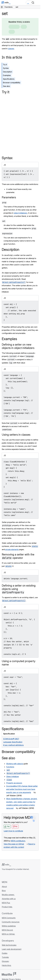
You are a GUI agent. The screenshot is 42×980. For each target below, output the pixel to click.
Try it (5, 65)
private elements (12, 549)
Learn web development (12, 949)
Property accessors (14, 783)
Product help (7, 907)
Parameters (9, 197)
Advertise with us (9, 899)
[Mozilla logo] (9, 974)
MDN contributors (18, 841)
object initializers (20, 213)
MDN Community (9, 918)
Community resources (11, 922)
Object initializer (13, 776)
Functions (10, 767)
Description (7, 72)
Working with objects (15, 764)
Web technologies (9, 945)
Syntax (6, 68)
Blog (4, 891)
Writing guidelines (9, 926)
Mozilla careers (8, 895)
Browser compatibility (12, 83)
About (4, 887)
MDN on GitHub (8, 934)
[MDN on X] (11, 875)
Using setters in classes (16, 435)
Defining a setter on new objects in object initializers (18, 346)
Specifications (9, 79)
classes (11, 49)
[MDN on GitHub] (3, 875)
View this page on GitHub (14, 844)
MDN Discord (7, 930)
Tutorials (5, 957)
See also (6, 86)
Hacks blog (7, 965)
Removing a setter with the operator (18, 556)
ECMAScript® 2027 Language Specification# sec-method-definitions (13, 742)
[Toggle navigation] (38, 3)
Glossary (5, 961)
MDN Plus (6, 903)
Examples (7, 75)
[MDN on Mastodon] (15, 875)
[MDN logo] (6, 865)
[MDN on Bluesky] (7, 875)
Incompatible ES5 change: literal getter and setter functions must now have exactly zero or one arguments (22, 789)
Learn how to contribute (13, 831)
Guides (5, 953)
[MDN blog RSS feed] (19, 875)
